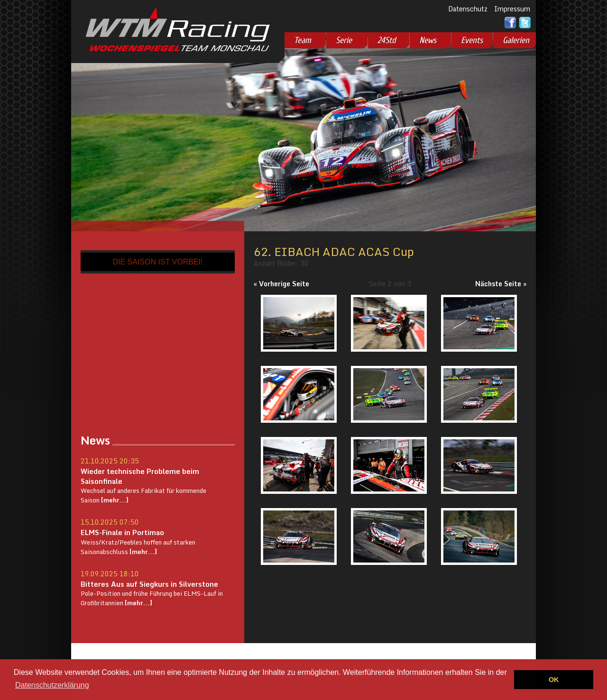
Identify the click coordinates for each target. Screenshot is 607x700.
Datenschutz (468, 9)
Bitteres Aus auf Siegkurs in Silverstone (149, 584)
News (428, 40)
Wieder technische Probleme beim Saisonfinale (140, 476)
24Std (387, 40)
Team (303, 40)
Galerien (516, 40)
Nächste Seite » (501, 284)
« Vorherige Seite (281, 284)
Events (472, 40)
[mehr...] (114, 500)
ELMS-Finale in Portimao (122, 532)
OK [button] (554, 680)
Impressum (512, 9)
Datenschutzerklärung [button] (52, 685)
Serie (344, 40)
